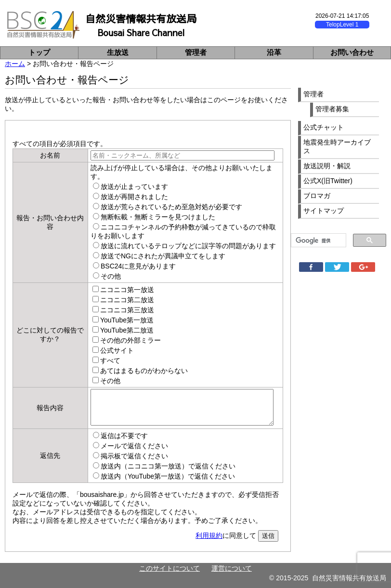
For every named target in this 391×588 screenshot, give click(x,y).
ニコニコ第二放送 (127, 300)
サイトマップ (324, 211)
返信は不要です (124, 436)
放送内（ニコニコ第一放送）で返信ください (168, 466)
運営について (232, 568)
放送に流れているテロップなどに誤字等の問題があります (188, 246)
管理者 (196, 52)
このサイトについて (169, 568)
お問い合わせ (352, 52)
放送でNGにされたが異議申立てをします (163, 256)
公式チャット (324, 127)
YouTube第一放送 (127, 320)
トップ (39, 52)
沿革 (274, 52)
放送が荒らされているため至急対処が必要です (171, 207)
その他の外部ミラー (130, 340)
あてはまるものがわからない (144, 371)
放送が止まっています (134, 187)
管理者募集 (332, 109)
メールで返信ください (134, 446)
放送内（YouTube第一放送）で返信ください (168, 476)
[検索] (318, 241)
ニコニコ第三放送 (127, 310)
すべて (110, 361)
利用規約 (209, 535)
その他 (111, 276)
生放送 (118, 52)
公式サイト (117, 350)
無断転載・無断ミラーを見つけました (158, 217)
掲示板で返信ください (134, 456)
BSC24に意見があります (138, 266)
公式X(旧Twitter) (328, 181)
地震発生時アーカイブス (337, 147)
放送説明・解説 (327, 166)
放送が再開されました (134, 197)
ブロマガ (317, 196)
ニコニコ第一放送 (127, 290)
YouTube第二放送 (127, 330)
